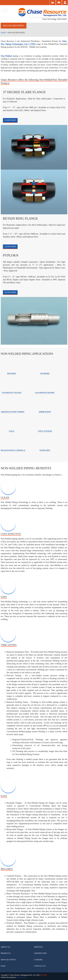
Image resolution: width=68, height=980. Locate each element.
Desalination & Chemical (13, 450)
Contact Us (40, 966)
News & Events (8, 960)
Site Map (43, 975)
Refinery (12, 374)
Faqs (3, 966)
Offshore (45, 374)
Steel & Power (45, 431)
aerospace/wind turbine (13, 412)
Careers (38, 960)
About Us (5, 947)
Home (3, 33)
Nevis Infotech (21, 977)
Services (38, 947)
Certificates (40, 953)
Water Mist (45, 450)
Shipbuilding (45, 412)
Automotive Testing (12, 393)
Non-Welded (6, 56)
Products (6, 953)
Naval (12, 431)
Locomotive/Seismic (45, 393)
